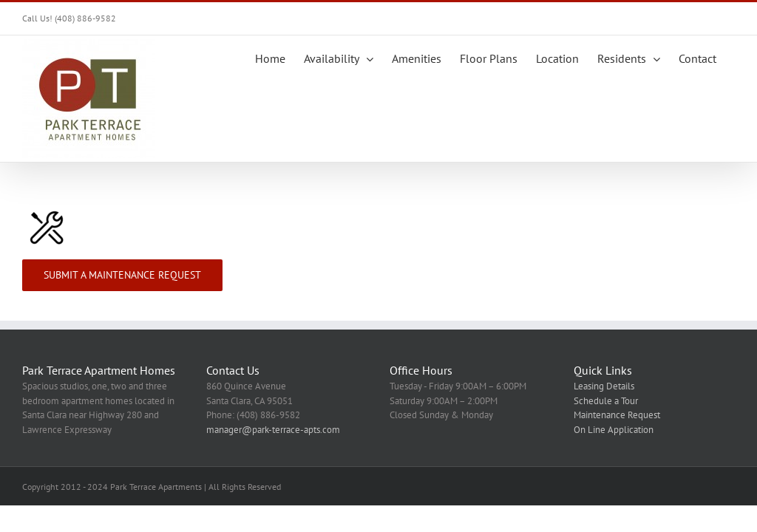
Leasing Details (604, 386)
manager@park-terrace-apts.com (273, 430)
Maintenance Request (617, 415)
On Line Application (614, 430)
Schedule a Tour (606, 401)
